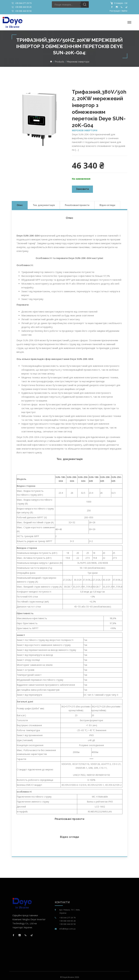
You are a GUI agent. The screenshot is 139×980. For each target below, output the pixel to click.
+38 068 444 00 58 (23, 11)
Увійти (124, 11)
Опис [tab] (20, 205)
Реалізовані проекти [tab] (77, 205)
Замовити (82, 189)
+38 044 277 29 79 (23, 3)
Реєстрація (115, 11)
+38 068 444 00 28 (23, 7)
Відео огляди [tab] (107, 205)
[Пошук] (85, 4)
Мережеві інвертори (85, 130)
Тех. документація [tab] (44, 205)
